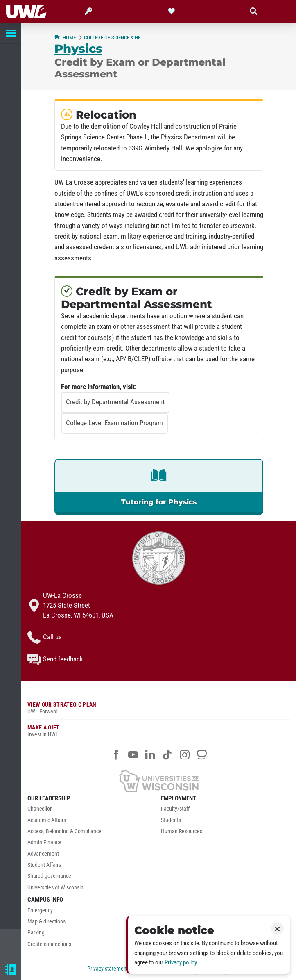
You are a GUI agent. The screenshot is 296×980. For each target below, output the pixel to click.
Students (171, 820)
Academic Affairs (47, 820)
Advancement (43, 854)
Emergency (40, 910)
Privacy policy (181, 962)
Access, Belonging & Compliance (64, 831)
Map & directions (46, 922)
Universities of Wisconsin (55, 888)
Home (65, 38)
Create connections (49, 944)
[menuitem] (92, 811)
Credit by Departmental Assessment (115, 402)
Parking (36, 933)
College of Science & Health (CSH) (115, 38)
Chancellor (40, 809)
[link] (159, 487)
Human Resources (182, 831)
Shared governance (49, 876)
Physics (78, 49)
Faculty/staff (175, 809)
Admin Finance (44, 842)
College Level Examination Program (114, 423)
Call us (45, 637)
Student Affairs (44, 865)
